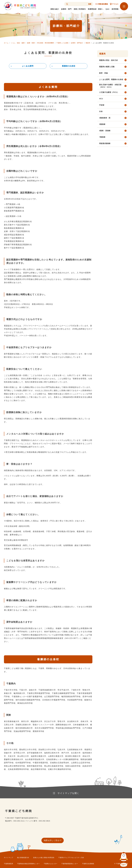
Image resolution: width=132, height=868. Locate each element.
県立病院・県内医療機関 (46, 43)
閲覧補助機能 (103, 4)
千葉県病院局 (8, 864)
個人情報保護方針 (23, 858)
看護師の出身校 (69, 66)
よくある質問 (28, 66)
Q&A (107, 9)
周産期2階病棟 (105, 143)
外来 (101, 111)
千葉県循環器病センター (70, 864)
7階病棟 (102, 137)
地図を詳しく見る (51, 840)
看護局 (88, 43)
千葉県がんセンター (51, 864)
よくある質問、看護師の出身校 (111, 79)
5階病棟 (102, 124)
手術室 (102, 105)
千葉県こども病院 (62, 43)
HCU (101, 99)
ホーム (6, 43)
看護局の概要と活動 (107, 67)
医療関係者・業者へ (96, 9)
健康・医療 (31, 43)
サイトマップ (8, 858)
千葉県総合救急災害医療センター (28, 864)
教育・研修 (103, 73)
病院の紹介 (55, 9)
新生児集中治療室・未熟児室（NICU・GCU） (110, 86)
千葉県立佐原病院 (88, 864)
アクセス (115, 4)
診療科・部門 (66, 9)
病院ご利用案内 (80, 9)
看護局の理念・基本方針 (109, 60)
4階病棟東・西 (105, 118)
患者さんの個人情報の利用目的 (44, 858)
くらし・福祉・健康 (18, 43)
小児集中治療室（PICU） (109, 92)
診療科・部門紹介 (77, 43)
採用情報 (115, 9)
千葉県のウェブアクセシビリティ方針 (71, 858)
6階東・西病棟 (105, 131)
